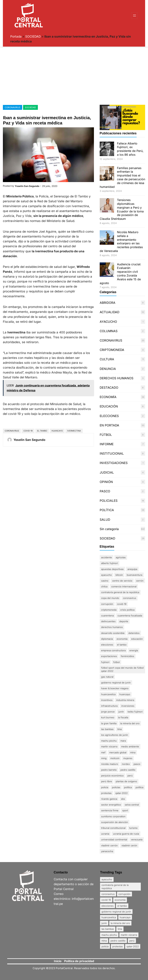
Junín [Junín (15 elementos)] (121, 712)
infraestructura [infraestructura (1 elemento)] (109, 706)
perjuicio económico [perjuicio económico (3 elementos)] (112, 776)
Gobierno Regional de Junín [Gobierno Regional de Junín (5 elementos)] (116, 683)
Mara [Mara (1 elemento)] (123, 741)
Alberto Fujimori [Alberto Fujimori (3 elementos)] (110, 563)
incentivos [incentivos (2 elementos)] (107, 700)
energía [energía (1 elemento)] (134, 650)
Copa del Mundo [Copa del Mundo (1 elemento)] (110, 598)
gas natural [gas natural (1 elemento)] (107, 677)
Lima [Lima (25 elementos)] (120, 729)
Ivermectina (74, 431)
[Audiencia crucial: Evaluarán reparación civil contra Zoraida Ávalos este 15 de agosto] (107, 270)
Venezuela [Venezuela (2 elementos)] (137, 839)
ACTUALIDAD (110, 312)
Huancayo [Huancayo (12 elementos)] (125, 694)
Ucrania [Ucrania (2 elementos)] (105, 834)
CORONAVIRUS (13, 107)
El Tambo (42, 431)
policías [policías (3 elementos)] (116, 787)
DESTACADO (109, 388)
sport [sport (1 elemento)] (125, 810)
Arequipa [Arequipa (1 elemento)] (132, 569)
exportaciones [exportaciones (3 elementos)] (109, 656)
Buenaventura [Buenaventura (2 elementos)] (134, 575)
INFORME (107, 444)
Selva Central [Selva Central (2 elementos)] (132, 805)
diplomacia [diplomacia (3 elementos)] (107, 639)
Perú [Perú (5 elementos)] (130, 776)
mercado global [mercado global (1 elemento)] (118, 752)
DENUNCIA (108, 369)
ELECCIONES (109, 416)
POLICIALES (109, 501)
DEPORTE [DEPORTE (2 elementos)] (124, 621)
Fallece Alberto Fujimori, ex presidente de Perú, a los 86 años (130, 149)
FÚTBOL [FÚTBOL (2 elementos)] (116, 662)
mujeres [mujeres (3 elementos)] (128, 758)
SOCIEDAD (33, 36)
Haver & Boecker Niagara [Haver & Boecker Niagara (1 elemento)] (115, 688)
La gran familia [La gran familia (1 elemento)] (109, 723)
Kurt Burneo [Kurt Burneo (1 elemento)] (108, 717)
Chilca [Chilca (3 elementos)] (104, 586)
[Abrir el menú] (134, 16)
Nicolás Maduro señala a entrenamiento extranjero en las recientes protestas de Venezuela (121, 241)
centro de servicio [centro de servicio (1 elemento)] (122, 581)
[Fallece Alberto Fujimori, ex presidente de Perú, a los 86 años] (107, 149)
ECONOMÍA (108, 397)
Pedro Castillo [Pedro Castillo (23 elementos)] (128, 770)
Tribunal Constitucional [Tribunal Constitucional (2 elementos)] (113, 828)
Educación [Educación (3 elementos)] (137, 639)
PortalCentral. (65, 968)
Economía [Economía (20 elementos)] (122, 639)
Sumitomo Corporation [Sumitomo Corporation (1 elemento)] (113, 816)
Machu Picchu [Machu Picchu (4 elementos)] (109, 741)
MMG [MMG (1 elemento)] (104, 758)
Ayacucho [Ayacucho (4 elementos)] (106, 575)
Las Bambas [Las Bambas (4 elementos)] (107, 729)
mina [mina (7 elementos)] (133, 752)
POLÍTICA (107, 510)
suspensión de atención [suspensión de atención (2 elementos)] (115, 822)
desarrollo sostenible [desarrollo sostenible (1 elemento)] (113, 633)
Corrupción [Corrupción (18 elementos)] (107, 604)
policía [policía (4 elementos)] (105, 787)
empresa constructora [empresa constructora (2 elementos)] (113, 650)
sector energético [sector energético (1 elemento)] (111, 805)
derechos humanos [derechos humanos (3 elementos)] (112, 627)
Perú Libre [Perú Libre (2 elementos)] (107, 781)
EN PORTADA (109, 425)
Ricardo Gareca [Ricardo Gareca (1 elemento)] (109, 799)
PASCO (105, 491)
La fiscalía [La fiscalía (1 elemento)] (123, 717)
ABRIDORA (108, 303)
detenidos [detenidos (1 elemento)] (134, 633)
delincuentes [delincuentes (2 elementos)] (108, 621)
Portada (16, 36)
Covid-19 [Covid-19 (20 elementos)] (122, 604)
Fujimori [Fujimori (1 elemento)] (105, 662)
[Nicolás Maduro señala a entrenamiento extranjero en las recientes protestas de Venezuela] (107, 238)
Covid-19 (28, 431)
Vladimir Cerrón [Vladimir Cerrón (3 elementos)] (109, 845)
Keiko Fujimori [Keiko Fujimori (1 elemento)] (135, 712)
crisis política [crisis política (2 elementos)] (127, 610)
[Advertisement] (74, 75)
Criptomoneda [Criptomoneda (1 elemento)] (109, 610)
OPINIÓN (106, 482)
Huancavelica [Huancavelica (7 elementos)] (108, 694)
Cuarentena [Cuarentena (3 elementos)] (107, 616)
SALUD (105, 520)
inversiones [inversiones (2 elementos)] (128, 706)
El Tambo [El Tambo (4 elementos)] (122, 645)
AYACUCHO (108, 322)
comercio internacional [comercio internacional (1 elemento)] (124, 586)
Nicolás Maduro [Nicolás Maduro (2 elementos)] (110, 764)
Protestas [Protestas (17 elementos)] (106, 793)
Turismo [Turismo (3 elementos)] (133, 828)
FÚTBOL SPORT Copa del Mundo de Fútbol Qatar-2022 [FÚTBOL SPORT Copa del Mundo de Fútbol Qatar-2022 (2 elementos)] (122, 669)
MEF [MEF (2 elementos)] (103, 752)
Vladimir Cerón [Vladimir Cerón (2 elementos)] (129, 845)
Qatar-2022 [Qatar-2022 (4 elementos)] (122, 793)
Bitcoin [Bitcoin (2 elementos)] (119, 575)
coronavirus (12, 431)
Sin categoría (109, 529)
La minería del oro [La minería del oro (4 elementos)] (130, 723)
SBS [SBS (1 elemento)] (123, 799)
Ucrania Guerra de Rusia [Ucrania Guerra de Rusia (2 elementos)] (126, 834)
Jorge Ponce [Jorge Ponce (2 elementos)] (108, 712)
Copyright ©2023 (44, 968)
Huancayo (57, 431)
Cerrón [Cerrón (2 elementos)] (140, 581)
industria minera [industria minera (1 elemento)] (125, 700)
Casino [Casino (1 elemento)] (105, 581)
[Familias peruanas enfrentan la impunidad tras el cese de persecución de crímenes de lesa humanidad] (107, 174)
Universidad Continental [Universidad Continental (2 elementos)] (114, 839)
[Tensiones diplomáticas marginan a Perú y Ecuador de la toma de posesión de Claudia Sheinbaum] (107, 206)
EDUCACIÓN (109, 406)
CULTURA (107, 359)
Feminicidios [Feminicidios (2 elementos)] (127, 656)
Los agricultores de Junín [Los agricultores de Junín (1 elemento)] (115, 735)
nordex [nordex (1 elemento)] (126, 764)
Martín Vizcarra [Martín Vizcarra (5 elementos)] (109, 746)
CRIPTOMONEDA (112, 350)
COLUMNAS (109, 331)
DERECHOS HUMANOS (117, 378)
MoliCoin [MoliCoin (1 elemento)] (115, 758)
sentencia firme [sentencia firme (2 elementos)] (110, 810)
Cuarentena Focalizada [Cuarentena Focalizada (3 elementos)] (130, 616)
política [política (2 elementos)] (139, 787)
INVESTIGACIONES (114, 463)
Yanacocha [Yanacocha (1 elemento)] (107, 851)
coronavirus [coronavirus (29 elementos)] (130, 598)
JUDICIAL (107, 472)
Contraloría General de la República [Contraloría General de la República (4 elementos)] (120, 592)
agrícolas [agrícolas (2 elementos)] (121, 557)
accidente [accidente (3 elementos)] (107, 557)
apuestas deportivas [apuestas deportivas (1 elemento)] (112, 569)
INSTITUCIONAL (112, 454)
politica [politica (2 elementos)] (128, 787)
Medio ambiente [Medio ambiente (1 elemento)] (130, 746)
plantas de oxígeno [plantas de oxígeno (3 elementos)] (126, 781)
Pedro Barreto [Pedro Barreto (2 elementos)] (109, 770)
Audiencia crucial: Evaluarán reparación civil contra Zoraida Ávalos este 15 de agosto (120, 274)
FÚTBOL (106, 435)
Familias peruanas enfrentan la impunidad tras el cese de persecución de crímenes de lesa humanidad (122, 177)
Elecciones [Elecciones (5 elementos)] (107, 645)
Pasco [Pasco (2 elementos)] (137, 764)
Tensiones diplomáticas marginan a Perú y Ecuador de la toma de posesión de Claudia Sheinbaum (122, 209)
